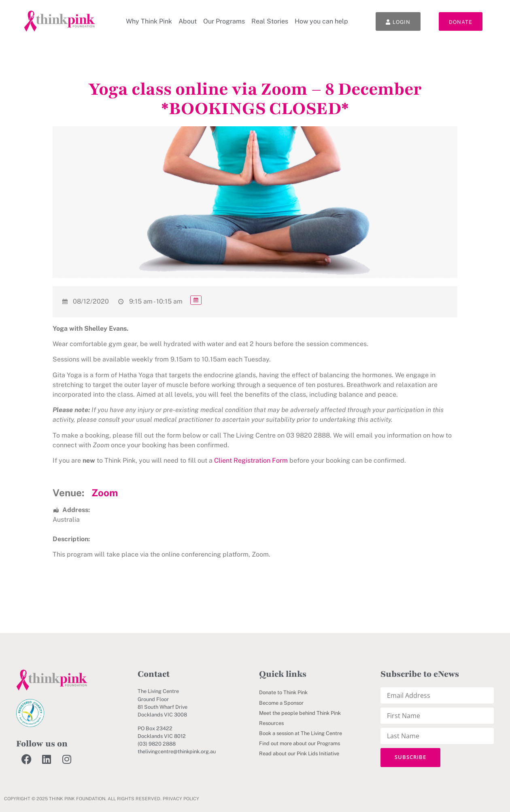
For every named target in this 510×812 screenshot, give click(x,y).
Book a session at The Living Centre (301, 733)
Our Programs (224, 21)
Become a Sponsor (281, 703)
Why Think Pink (149, 21)
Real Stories (270, 21)
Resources (271, 723)
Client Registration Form (251, 460)
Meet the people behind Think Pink (300, 713)
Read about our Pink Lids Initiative (299, 754)
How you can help (321, 21)
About (188, 21)
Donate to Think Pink (283, 692)
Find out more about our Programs (300, 743)
